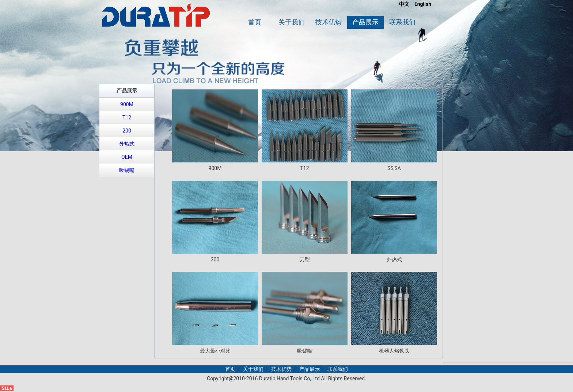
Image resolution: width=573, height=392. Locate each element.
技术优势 (329, 22)
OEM (127, 157)
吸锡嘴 (127, 170)
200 (127, 131)
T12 (127, 118)
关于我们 (292, 22)
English (423, 4)
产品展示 (365, 22)
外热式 (127, 144)
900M (127, 104)
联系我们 (402, 22)
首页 (255, 22)
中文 (404, 4)
